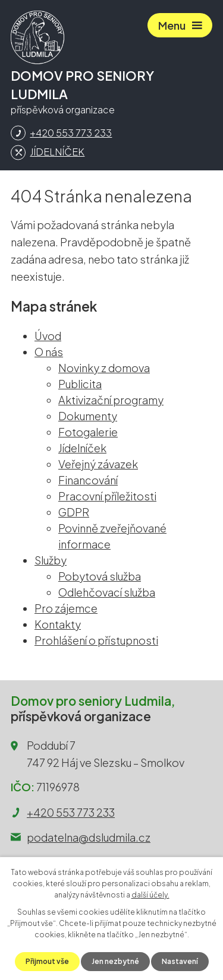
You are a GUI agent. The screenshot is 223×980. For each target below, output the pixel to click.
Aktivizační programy (111, 400)
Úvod (48, 336)
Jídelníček (82, 448)
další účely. (150, 895)
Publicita (80, 384)
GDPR (74, 512)
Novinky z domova (104, 368)
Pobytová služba (100, 576)
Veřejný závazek (98, 464)
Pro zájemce (66, 608)
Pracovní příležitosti (107, 496)
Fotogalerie (88, 432)
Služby (51, 560)
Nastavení (180, 961)
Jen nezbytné (115, 961)
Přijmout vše (47, 961)
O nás (49, 352)
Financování (88, 480)
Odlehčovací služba (107, 592)
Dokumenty (88, 416)
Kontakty (58, 624)
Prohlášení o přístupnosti (96, 640)
